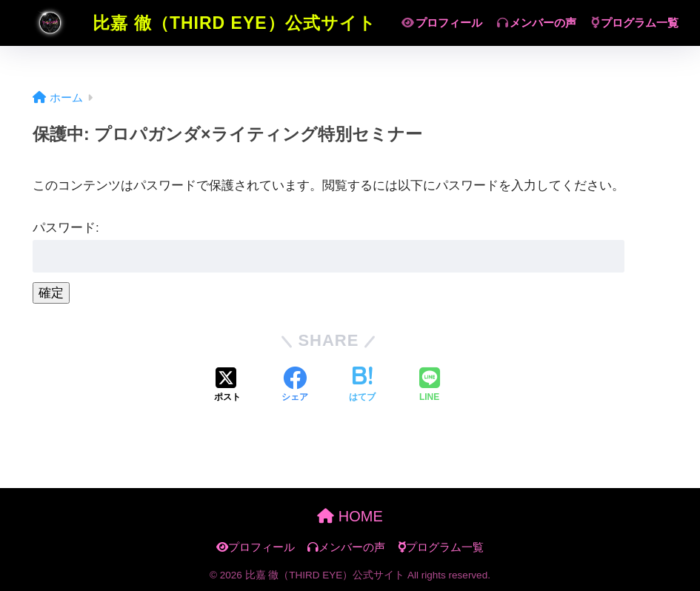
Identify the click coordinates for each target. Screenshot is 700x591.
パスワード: (329, 247)
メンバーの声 (537, 23)
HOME (350, 516)
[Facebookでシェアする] (295, 386)
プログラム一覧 (635, 23)
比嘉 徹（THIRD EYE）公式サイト (197, 23)
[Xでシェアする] (227, 386)
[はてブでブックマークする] (362, 386)
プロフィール (442, 23)
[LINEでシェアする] (430, 386)
